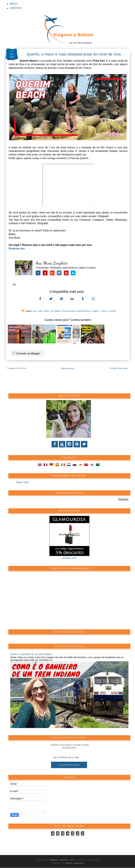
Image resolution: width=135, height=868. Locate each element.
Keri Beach (56, 311)
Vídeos (104, 311)
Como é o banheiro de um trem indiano (31, 654)
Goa (35, 311)
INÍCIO (14, 4)
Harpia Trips (22, 482)
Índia (47, 311)
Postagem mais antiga (119, 368)
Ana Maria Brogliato (52, 263)
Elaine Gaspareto (74, 863)
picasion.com (69, 558)
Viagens (96, 311)
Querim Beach (84, 311)
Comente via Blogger (26, 353)
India (40, 311)
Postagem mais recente (17, 368)
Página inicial (67, 368)
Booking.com (17, 248)
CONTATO (16, 8)
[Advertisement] (34, 602)
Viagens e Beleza (59, 860)
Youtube (113, 311)
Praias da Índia (69, 311)
